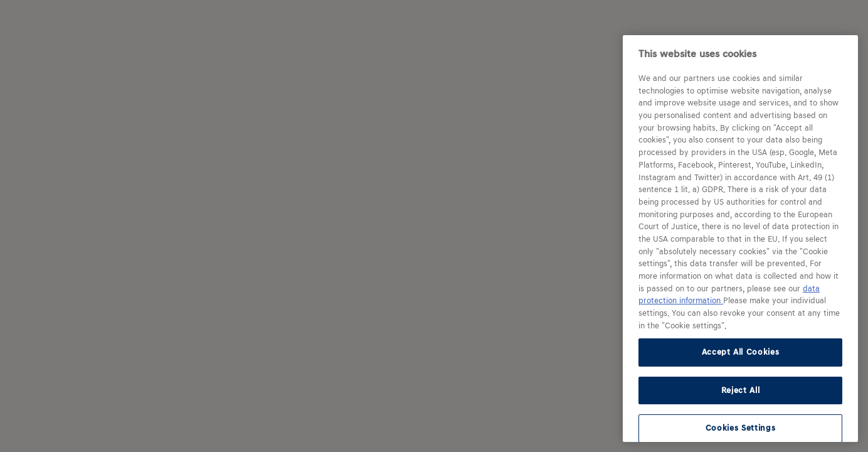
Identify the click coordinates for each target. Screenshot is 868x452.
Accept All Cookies (741, 352)
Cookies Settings (741, 428)
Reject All (741, 390)
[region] (740, 239)
